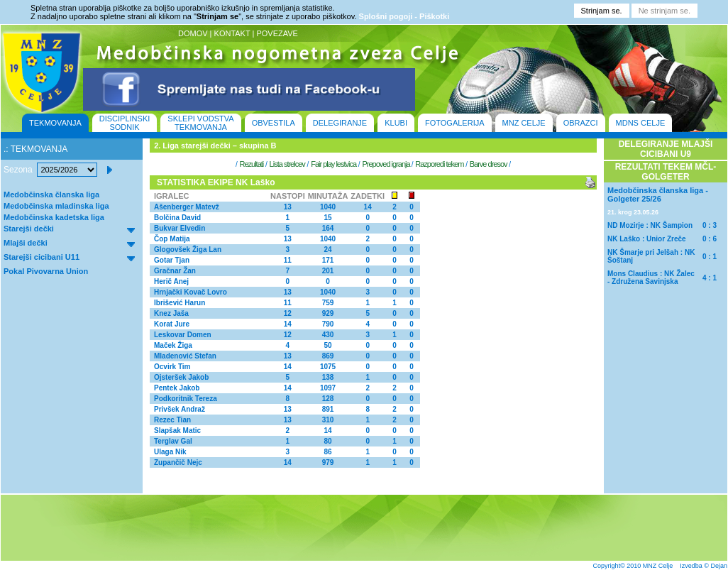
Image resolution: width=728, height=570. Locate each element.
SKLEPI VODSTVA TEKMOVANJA (200, 123)
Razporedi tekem (439, 164)
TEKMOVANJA (55, 123)
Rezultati (251, 164)
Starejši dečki (29, 229)
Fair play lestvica (333, 164)
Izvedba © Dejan (704, 566)
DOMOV (193, 33)
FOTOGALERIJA (455, 123)
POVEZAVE (277, 33)
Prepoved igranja (386, 164)
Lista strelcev (287, 164)
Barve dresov (489, 164)
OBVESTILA (274, 123)
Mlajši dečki (26, 243)
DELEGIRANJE (340, 123)
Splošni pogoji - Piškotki (404, 16)
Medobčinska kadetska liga (54, 217)
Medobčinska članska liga (51, 194)
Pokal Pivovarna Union (46, 271)
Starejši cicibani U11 (42, 257)
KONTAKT (232, 33)
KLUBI (396, 123)
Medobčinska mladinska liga (56, 206)
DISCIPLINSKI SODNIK (125, 123)
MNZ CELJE (524, 123)
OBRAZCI (581, 123)
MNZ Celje (658, 566)
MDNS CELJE (641, 123)
